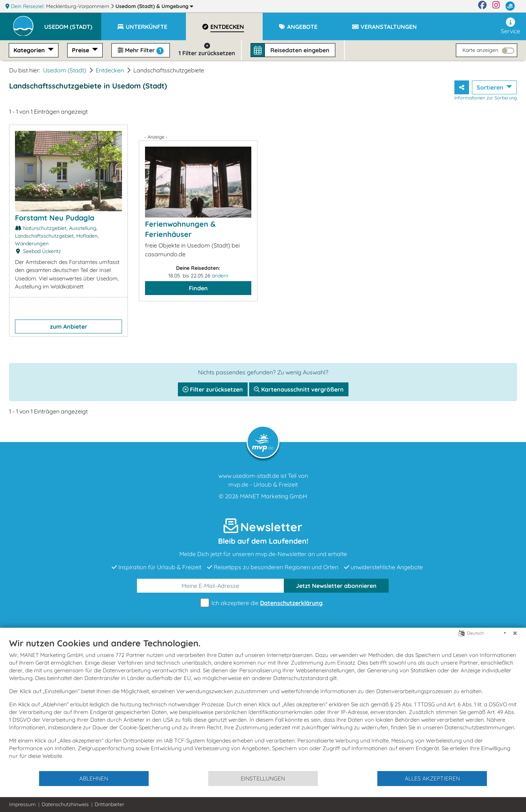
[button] (73, 23)
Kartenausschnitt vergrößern (299, 389)
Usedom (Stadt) (154, 6)
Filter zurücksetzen (213, 389)
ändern (220, 276)
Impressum (22, 804)
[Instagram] (496, 6)
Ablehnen (94, 778)
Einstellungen (263, 778)
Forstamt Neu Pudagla (55, 218)
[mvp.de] (510, 6)
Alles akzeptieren (432, 778)
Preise (81, 50)
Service (510, 26)
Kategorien (30, 50)
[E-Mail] (211, 586)
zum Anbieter (69, 326)
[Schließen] (515, 633)
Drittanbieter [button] (109, 804)
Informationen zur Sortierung (486, 98)
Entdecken (110, 70)
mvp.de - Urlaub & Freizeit (263, 484)
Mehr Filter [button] (141, 50)
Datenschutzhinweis (65, 804)
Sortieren (491, 87)
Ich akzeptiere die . (263, 603)
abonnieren (336, 586)
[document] (263, 704)
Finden (198, 288)
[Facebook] (482, 6)
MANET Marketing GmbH (274, 496)
